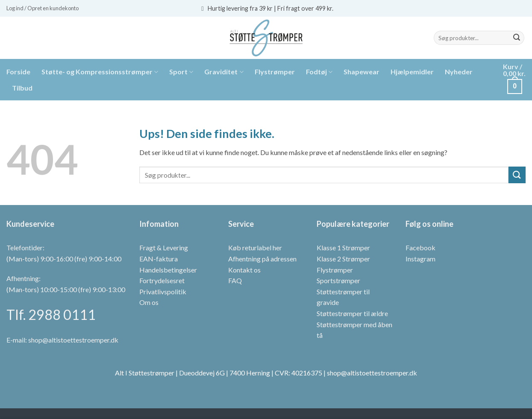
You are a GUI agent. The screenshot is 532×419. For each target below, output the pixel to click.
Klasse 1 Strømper (343, 248)
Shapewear (362, 72)
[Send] (517, 38)
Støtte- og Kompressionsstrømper (100, 72)
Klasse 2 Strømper (343, 259)
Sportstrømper (338, 280)
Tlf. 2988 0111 (51, 315)
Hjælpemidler (412, 72)
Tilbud (22, 88)
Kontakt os (244, 270)
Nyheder (459, 72)
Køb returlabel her (255, 248)
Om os (149, 302)
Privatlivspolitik (163, 292)
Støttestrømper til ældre (352, 313)
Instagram (420, 259)
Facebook (420, 248)
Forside (18, 72)
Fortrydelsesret (162, 280)
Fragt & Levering (164, 248)
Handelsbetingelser (168, 270)
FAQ (235, 280)
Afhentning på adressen (262, 259)
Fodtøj (319, 72)
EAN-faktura (159, 259)
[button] (43, 8)
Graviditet (224, 72)
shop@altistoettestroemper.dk (73, 340)
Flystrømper (275, 72)
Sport (181, 72)
